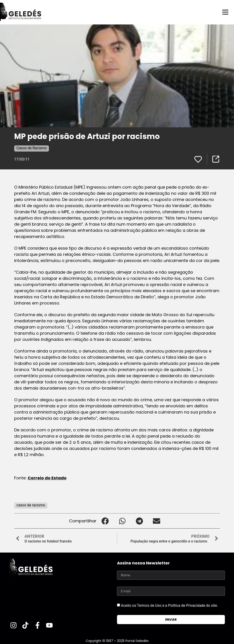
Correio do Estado (47, 478)
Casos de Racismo (32, 148)
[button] (105, 521)
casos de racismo (31, 505)
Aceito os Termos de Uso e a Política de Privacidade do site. (169, 605)
